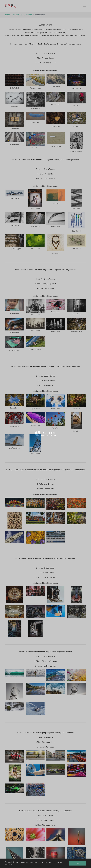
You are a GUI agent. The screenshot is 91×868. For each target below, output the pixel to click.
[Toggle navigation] (84, 6)
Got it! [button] (77, 863)
